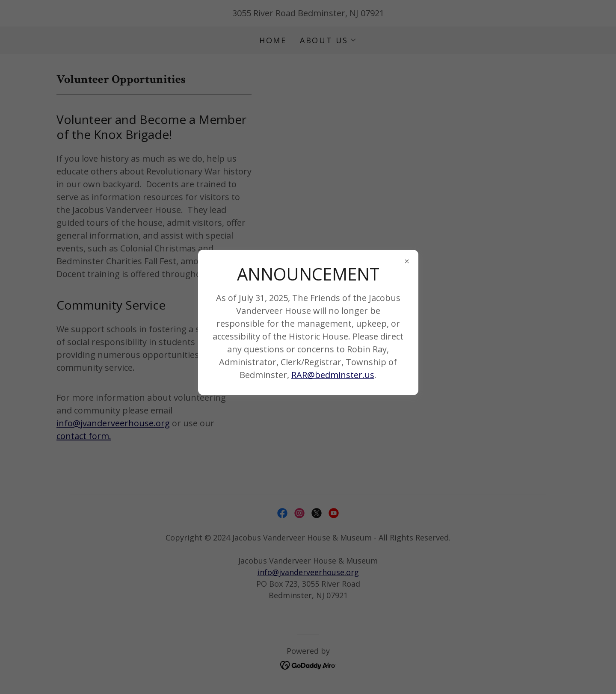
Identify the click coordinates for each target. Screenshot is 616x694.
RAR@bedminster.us (333, 375)
